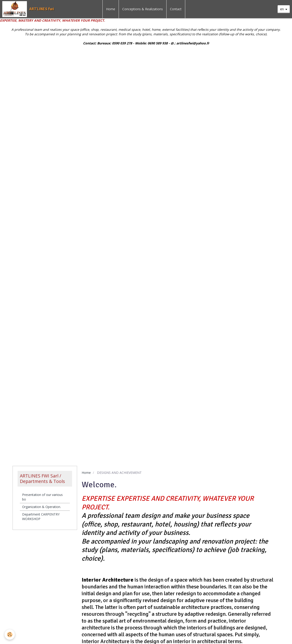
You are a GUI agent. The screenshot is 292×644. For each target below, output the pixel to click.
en (282, 9)
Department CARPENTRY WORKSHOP (41, 517)
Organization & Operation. (42, 507)
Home (111, 9)
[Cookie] (10, 635)
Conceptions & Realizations (143, 9)
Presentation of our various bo (42, 497)
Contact (176, 9)
